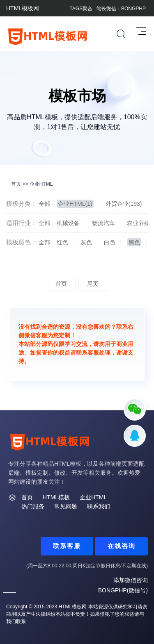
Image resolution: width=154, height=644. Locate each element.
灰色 (86, 242)
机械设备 (68, 223)
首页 (16, 184)
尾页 (93, 284)
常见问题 (66, 506)
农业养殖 (138, 223)
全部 (44, 204)
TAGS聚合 (81, 9)
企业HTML (41, 184)
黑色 (134, 242)
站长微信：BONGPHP (121, 9)
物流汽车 (103, 223)
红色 (62, 242)
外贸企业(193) (124, 204)
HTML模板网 (73, 607)
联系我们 (99, 506)
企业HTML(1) (75, 204)
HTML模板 (56, 497)
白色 (110, 242)
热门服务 (33, 506)
